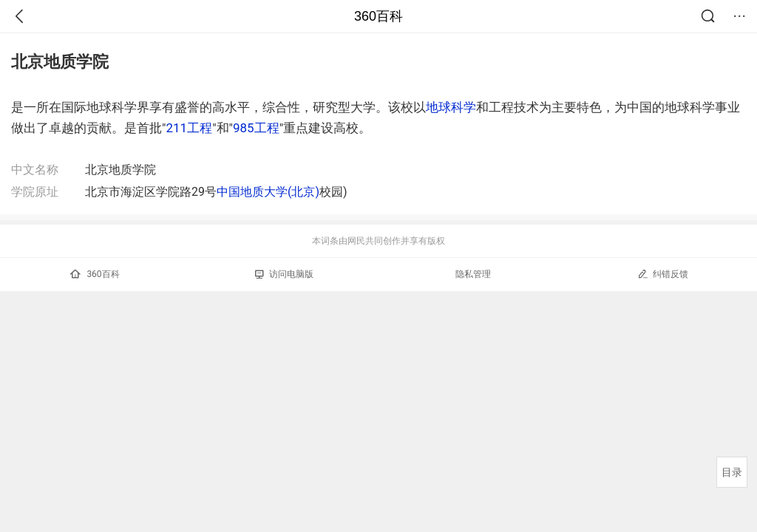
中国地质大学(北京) (268, 192)
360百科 (378, 16)
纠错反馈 (663, 274)
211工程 (189, 128)
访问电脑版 (284, 274)
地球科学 (451, 107)
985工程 (256, 128)
